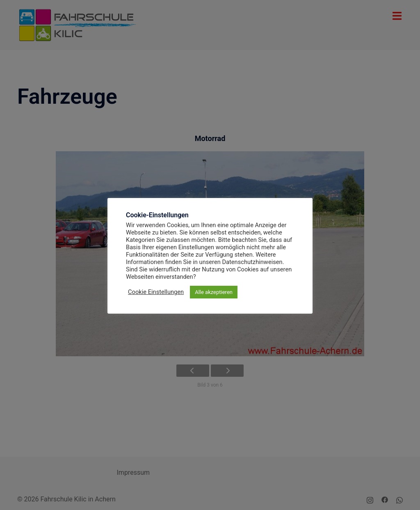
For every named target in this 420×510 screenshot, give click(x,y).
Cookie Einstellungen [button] (156, 292)
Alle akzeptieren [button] (214, 292)
